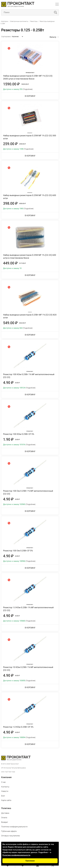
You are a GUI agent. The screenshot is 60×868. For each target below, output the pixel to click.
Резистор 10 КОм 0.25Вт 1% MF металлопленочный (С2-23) (28, 669)
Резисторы (34, 21)
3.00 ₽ (17, 440)
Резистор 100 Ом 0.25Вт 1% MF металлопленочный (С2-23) (28, 492)
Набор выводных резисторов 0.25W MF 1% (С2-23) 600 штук (30, 197)
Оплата (4, 818)
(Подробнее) (28, 89)
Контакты (5, 787)
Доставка (5, 813)
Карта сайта (6, 800)
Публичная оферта (9, 831)
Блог (3, 796)
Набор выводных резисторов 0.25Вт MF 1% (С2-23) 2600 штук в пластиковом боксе (28, 77)
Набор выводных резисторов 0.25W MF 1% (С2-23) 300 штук (30, 137)
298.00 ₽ (22, 144)
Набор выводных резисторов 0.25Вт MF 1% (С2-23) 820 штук (30, 316)
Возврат (5, 822)
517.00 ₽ (22, 263)
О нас (3, 782)
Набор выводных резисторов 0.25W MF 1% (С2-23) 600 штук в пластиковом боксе (30, 256)
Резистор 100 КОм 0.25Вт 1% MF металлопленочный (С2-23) (29, 376)
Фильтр (53, 37)
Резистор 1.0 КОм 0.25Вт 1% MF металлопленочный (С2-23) (28, 609)
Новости (5, 791)
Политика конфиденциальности (14, 827)
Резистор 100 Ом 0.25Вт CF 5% (18, 551)
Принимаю (30, 861)
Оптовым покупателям (11, 836)
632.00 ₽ (22, 323)
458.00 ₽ (22, 203)
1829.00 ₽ (25, 84)
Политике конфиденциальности (16, 855)
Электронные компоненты (19, 21)
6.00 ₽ (17, 383)
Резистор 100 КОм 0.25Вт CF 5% (19, 434)
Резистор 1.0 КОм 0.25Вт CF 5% (18, 727)
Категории (5, 21)
